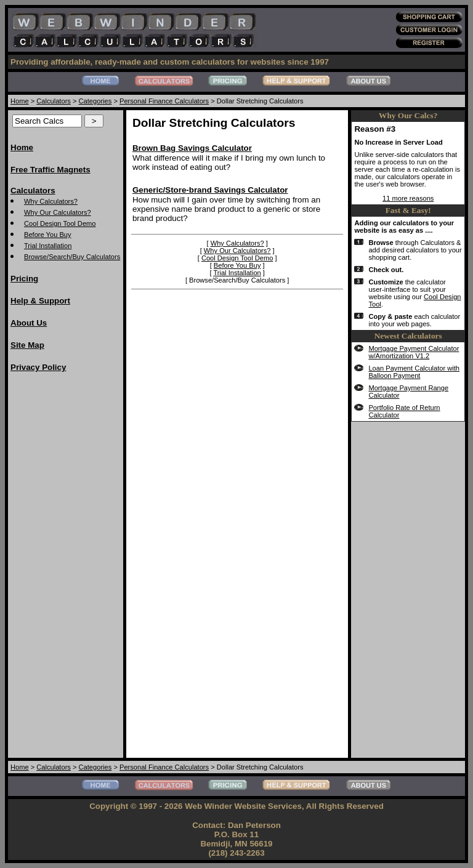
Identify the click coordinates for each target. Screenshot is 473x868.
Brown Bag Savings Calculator (192, 148)
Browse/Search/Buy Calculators (72, 257)
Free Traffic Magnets (51, 170)
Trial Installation (48, 246)
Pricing (24, 279)
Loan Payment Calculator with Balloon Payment (414, 372)
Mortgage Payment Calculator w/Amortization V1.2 (414, 352)
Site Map (27, 345)
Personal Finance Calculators (164, 101)
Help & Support (40, 301)
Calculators (54, 101)
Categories (95, 101)
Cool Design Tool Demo (60, 223)
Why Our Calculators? (58, 212)
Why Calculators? (51, 201)
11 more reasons (408, 198)
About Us (29, 323)
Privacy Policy (38, 367)
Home (20, 101)
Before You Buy (48, 235)
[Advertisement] (60, 568)
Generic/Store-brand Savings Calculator (210, 190)
